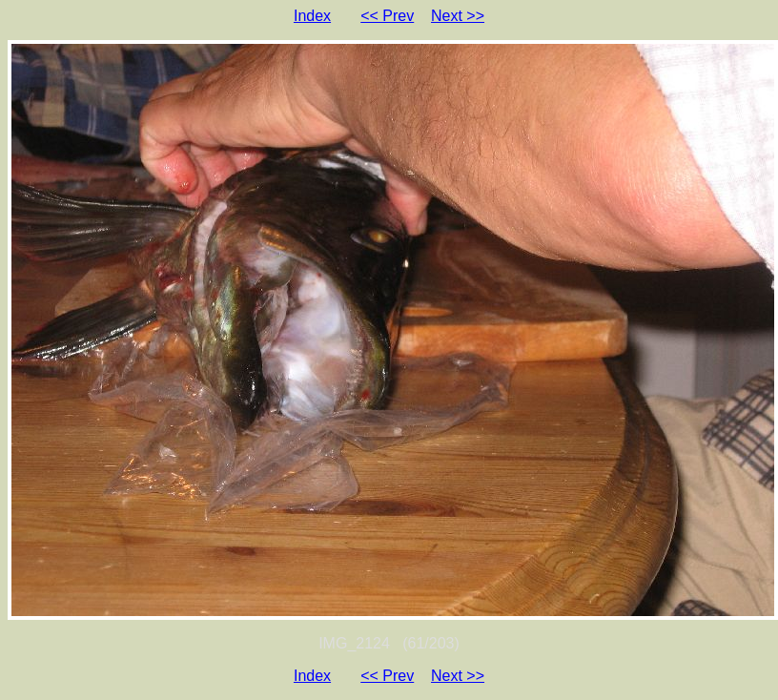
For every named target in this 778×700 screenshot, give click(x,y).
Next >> (458, 16)
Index (312, 16)
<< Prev (387, 16)
